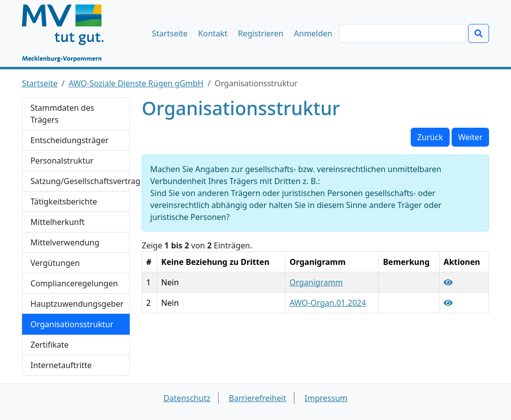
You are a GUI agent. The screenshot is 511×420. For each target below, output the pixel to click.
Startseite (170, 33)
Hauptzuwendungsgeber (77, 304)
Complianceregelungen (74, 283)
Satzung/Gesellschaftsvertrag (80, 181)
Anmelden (313, 33)
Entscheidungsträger (70, 140)
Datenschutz (187, 398)
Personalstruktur (62, 161)
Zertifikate (50, 345)
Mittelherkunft (57, 222)
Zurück (430, 137)
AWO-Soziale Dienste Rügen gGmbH (136, 83)
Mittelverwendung (65, 242)
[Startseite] (68, 33)
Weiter (470, 137)
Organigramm (316, 282)
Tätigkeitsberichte (64, 202)
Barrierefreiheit (258, 398)
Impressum (326, 398)
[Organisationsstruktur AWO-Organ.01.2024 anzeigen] (448, 303)
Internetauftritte (61, 365)
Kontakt (213, 33)
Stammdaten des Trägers (62, 114)
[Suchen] (402, 33)
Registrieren (261, 33)
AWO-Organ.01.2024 (328, 303)
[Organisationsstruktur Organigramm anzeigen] (448, 282)
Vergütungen (55, 263)
